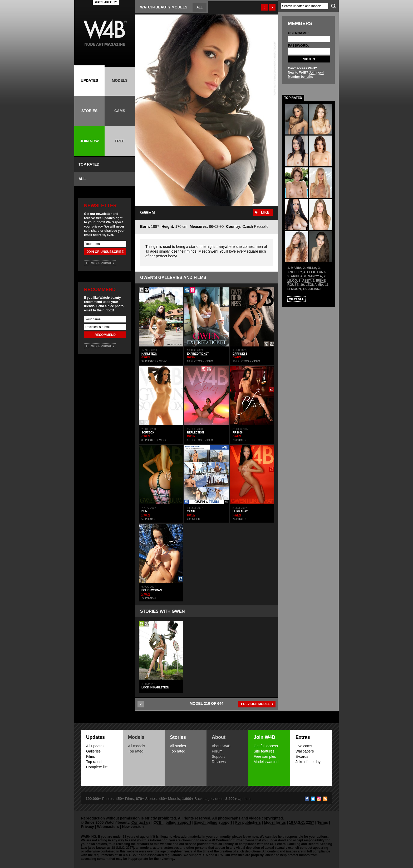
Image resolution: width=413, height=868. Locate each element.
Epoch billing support (213, 822)
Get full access (266, 746)
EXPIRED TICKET (198, 354)
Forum (217, 751)
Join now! (316, 73)
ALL (82, 179)
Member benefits (300, 77)
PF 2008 (238, 433)
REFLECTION (195, 433)
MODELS (120, 80)
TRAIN (191, 511)
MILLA (311, 268)
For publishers (248, 822)
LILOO (292, 281)
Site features (264, 751)
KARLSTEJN (149, 354)
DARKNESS (240, 354)
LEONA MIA (314, 285)
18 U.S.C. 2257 (302, 822)
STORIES (89, 111)
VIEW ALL (296, 299)
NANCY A (315, 276)
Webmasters (108, 827)
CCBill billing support (172, 822)
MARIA (296, 268)
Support (218, 756)
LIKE (265, 212)
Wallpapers (305, 751)
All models (137, 746)
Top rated (94, 762)
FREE (120, 141)
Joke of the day (308, 762)
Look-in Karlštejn (155, 688)
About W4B (221, 746)
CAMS (120, 111)
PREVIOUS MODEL (255, 704)
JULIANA (315, 289)
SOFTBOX (148, 433)
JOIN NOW (89, 141)
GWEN (146, 357)
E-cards (302, 756)
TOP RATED (89, 164)
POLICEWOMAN (152, 590)
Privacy (87, 827)
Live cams (304, 746)
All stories (178, 746)
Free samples (265, 756)
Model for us (275, 822)
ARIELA (297, 276)
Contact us (141, 822)
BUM (144, 511)
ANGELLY (295, 272)
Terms (323, 822)
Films (90, 756)
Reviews (219, 762)
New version (133, 827)
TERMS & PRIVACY (100, 263)
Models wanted (266, 762)
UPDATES (90, 80)
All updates (95, 746)
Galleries (93, 751)
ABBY (306, 281)
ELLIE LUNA (316, 272)
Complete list (97, 767)
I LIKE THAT (240, 511)
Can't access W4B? (302, 68)
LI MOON (294, 289)
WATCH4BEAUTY (106, 2)
